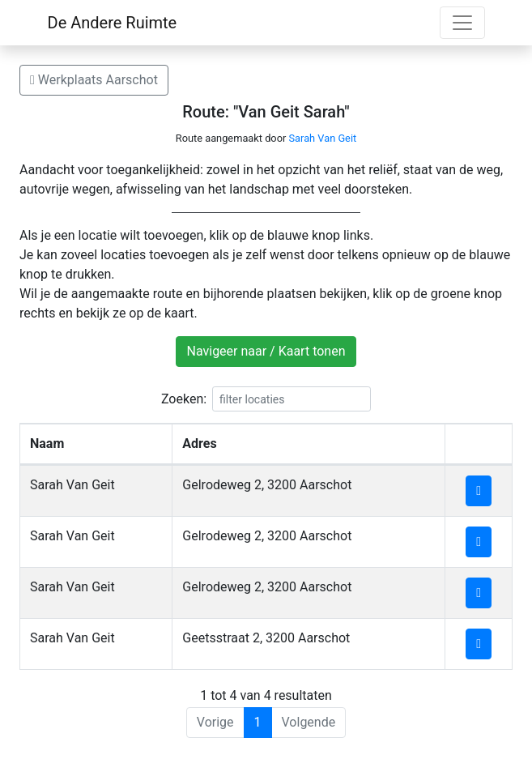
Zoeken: (266, 399)
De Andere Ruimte (113, 23)
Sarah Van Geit (322, 138)
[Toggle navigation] (462, 23)
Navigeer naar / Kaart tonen (266, 351)
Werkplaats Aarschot (94, 80)
